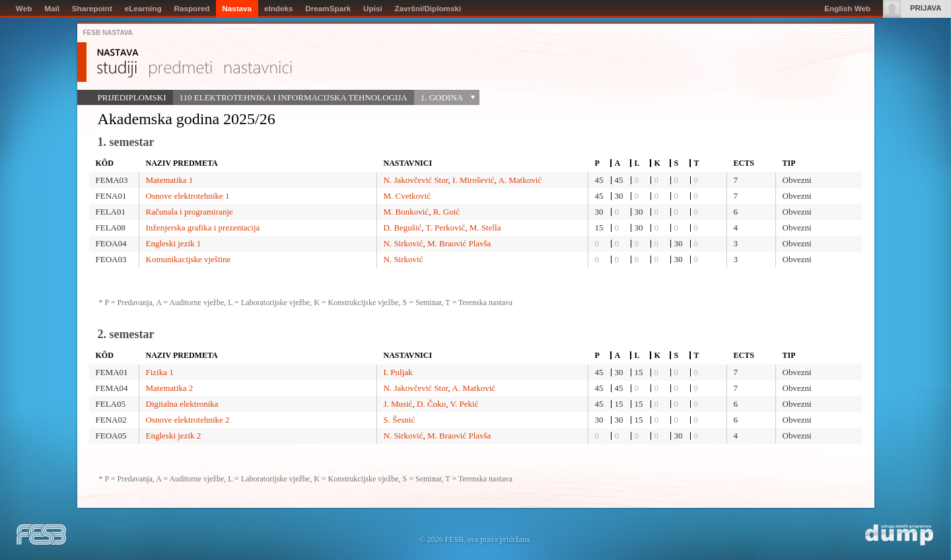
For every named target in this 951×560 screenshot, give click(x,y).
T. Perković (446, 227)
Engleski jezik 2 (174, 436)
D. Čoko (431, 404)
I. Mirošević (474, 180)
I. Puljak (398, 372)
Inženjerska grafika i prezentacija (203, 227)
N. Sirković (404, 243)
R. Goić (446, 212)
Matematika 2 (170, 388)
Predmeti (181, 69)
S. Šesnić (400, 420)
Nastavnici (258, 69)
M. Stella (485, 227)
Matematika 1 (170, 180)
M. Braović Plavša (459, 243)
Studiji (117, 69)
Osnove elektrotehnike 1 (188, 196)
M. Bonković (406, 212)
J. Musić (398, 404)
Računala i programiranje (190, 212)
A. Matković (520, 180)
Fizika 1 (160, 372)
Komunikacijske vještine (189, 259)
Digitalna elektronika (182, 404)
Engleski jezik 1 (174, 243)
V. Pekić (464, 404)
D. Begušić (403, 227)
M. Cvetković (407, 196)
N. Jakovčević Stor (416, 180)
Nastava (118, 53)
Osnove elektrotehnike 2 (188, 420)
